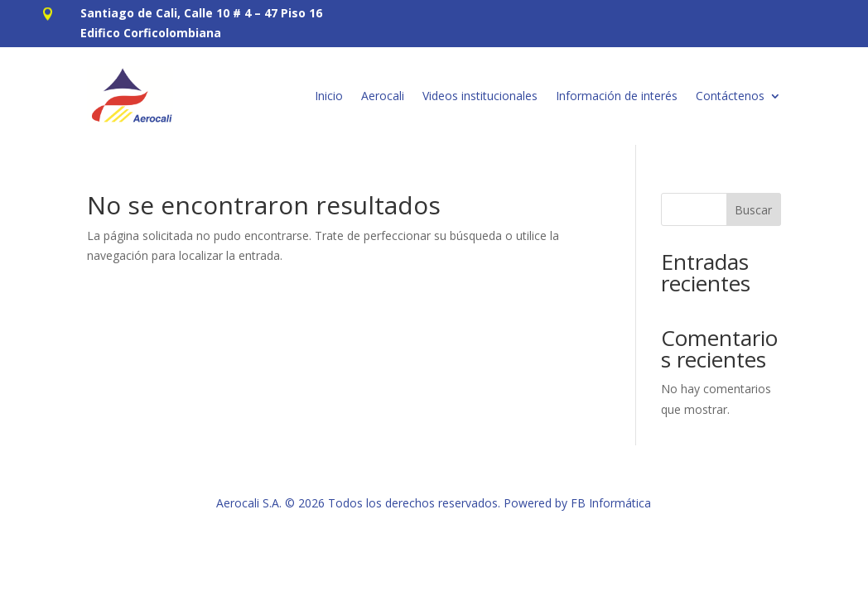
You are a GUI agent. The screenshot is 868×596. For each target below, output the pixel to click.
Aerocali (383, 96)
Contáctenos (730, 96)
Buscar (753, 210)
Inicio (329, 96)
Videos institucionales (480, 96)
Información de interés (617, 96)
